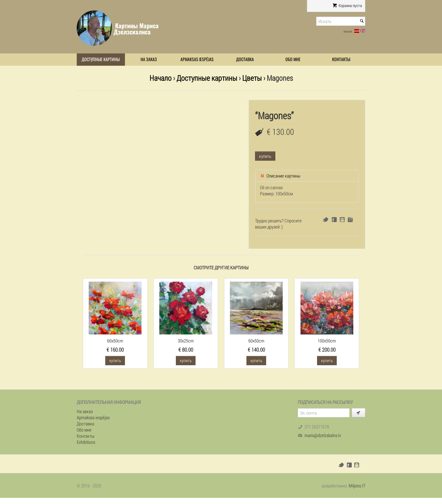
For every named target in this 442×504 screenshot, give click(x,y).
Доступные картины (101, 59)
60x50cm (115, 341)
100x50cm (327, 341)
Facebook (334, 220)
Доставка (245, 59)
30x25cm (186, 341)
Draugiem (342, 220)
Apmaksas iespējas (197, 59)
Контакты (341, 59)
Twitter (326, 219)
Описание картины (280, 176)
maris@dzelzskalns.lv (323, 435)
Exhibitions (86, 442)
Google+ (350, 220)
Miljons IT (357, 486)
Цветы (252, 78)
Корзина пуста (347, 6)
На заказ (149, 59)
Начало (161, 78)
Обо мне (293, 59)
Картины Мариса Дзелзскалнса (136, 29)
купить (265, 156)
